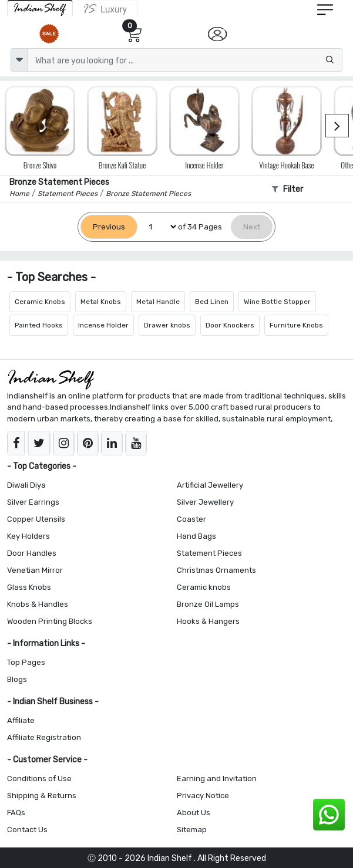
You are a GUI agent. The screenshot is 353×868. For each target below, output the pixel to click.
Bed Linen (212, 302)
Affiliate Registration (44, 737)
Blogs (17, 679)
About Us (194, 813)
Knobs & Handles (38, 604)
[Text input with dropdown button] (185, 60)
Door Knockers (230, 325)
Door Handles (32, 553)
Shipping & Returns (42, 796)
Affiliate (21, 720)
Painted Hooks (39, 325)
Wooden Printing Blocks (50, 621)
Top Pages (26, 662)
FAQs (16, 813)
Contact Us (27, 830)
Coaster (191, 519)
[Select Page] (158, 227)
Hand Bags (196, 536)
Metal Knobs (101, 302)
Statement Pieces (209, 553)
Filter (288, 189)
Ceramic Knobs (40, 302)
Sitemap (192, 830)
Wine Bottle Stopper (277, 302)
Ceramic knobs (204, 587)
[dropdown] (19, 60)
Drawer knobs (167, 325)
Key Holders (28, 536)
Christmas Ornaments (216, 570)
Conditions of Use (39, 779)
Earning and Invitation (217, 779)
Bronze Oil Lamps (208, 604)
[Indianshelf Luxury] (105, 9)
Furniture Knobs (296, 325)
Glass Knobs (29, 587)
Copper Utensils (36, 519)
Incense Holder (103, 325)
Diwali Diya (26, 485)
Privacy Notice (203, 796)
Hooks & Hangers (208, 621)
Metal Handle (158, 302)
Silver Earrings (33, 502)
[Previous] (109, 227)
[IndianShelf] (40, 9)
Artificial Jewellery (210, 485)
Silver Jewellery (205, 502)
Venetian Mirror (35, 570)
